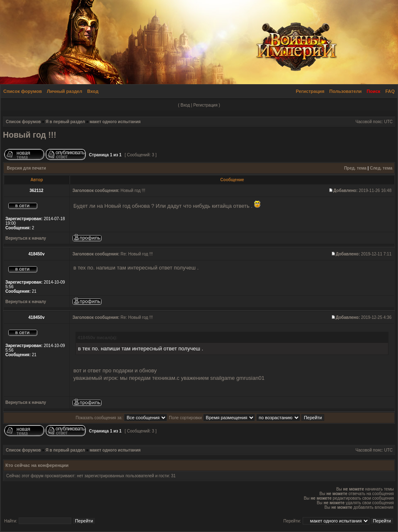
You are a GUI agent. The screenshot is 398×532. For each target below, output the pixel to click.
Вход (93, 91)
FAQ (390, 91)
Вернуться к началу (26, 238)
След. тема (381, 168)
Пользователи (345, 91)
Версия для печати (27, 168)
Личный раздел (64, 91)
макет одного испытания (115, 122)
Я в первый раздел (65, 122)
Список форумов (23, 91)
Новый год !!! (30, 135)
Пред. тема (355, 168)
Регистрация (310, 91)
